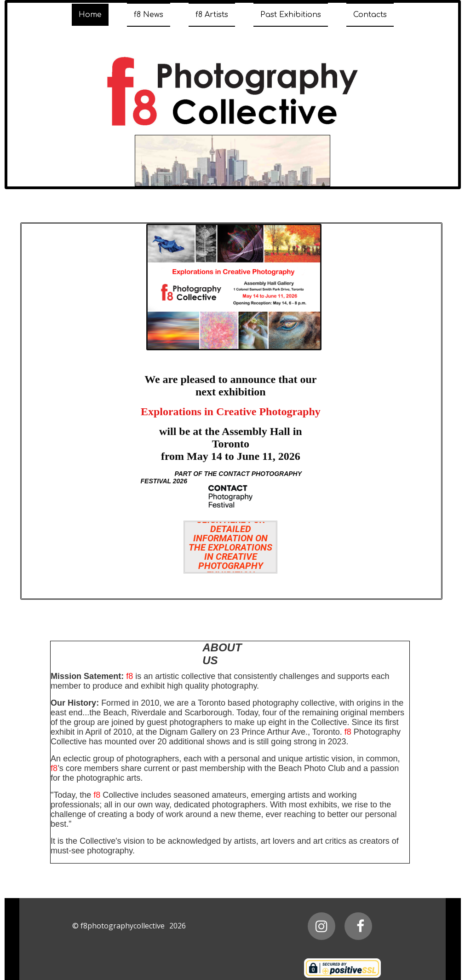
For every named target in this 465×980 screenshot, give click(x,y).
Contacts (370, 15)
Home (90, 15)
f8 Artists (212, 15)
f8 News (149, 15)
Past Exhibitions (291, 15)
